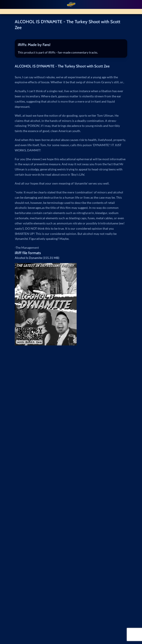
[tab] (71, 45)
